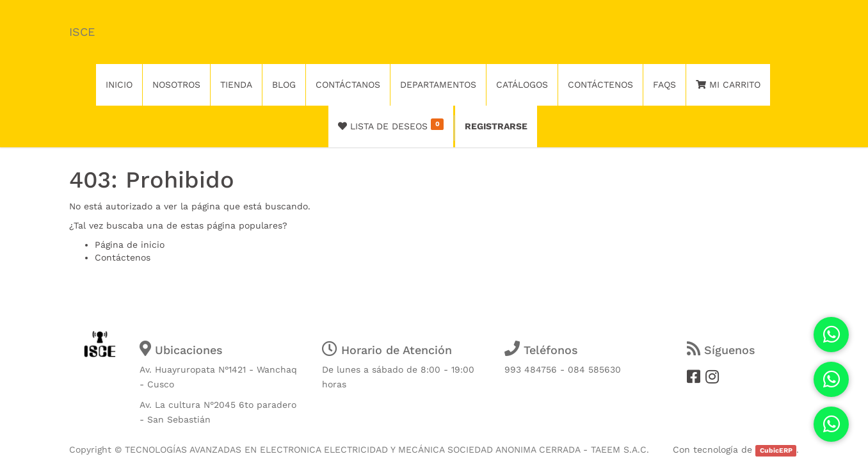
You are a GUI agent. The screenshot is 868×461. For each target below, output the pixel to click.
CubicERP (776, 450)
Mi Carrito (728, 85)
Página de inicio (130, 245)
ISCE (82, 32)
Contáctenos (123, 257)
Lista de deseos (391, 125)
